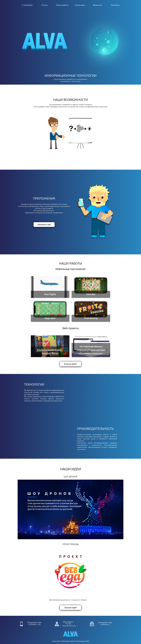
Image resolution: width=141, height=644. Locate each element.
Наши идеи (80, 5)
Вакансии (98, 5)
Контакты (115, 5)
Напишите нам (44, 225)
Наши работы (62, 5)
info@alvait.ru (102, 624)
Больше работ (70, 364)
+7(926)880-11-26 (32, 624)
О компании (27, 5)
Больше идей (71, 608)
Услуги (45, 5)
